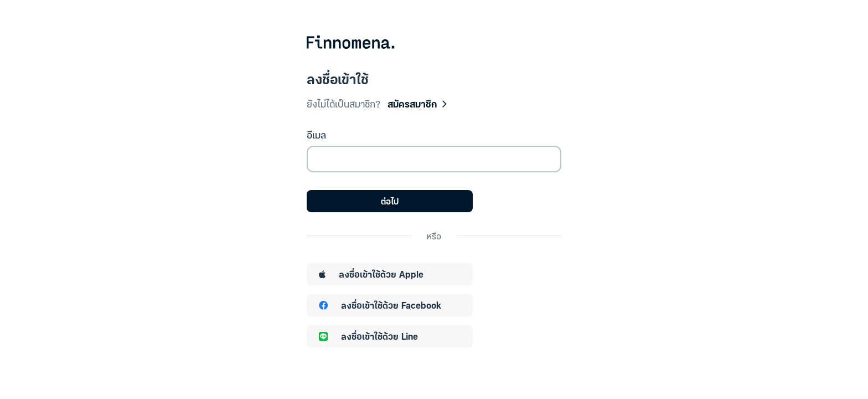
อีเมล (316, 135)
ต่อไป (390, 201)
